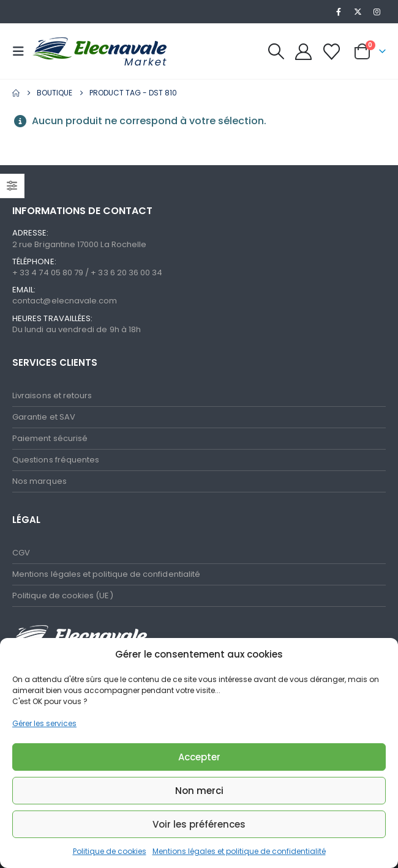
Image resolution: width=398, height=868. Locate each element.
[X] (358, 12)
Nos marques (39, 481)
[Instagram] (377, 12)
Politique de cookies (110, 851)
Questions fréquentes (56, 460)
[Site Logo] (62, 52)
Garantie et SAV (44, 417)
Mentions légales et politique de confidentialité (239, 851)
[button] (22, 51)
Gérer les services (44, 723)
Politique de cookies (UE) (63, 595)
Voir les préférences (199, 824)
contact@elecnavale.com (65, 301)
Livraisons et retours (52, 395)
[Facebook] (339, 12)
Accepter (199, 757)
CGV (21, 553)
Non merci (199, 791)
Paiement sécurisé (50, 438)
